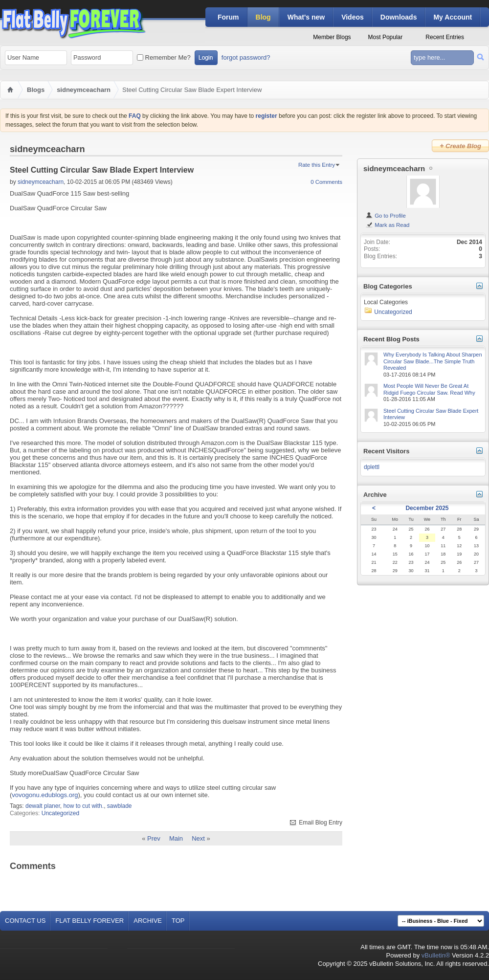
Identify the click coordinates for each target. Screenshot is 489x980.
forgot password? (246, 57)
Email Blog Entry (315, 823)
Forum (228, 17)
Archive (148, 921)
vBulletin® (436, 955)
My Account (453, 17)
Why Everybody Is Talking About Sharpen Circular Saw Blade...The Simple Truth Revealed (433, 361)
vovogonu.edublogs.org (45, 795)
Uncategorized (60, 813)
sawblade (120, 806)
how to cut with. (83, 806)
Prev (154, 838)
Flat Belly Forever (89, 921)
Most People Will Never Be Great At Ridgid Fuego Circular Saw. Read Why (429, 389)
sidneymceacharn (84, 90)
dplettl (372, 467)
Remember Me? (164, 57)
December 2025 (427, 508)
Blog (263, 17)
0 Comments (326, 182)
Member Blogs (332, 37)
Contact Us (25, 921)
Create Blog (460, 146)
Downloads (399, 17)
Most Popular (386, 37)
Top (178, 921)
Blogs (36, 90)
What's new (306, 17)
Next (198, 838)
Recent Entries (445, 37)
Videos (353, 17)
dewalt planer (43, 806)
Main (176, 838)
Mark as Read (387, 225)
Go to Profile (386, 216)
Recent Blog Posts (391, 339)
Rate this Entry (317, 165)
